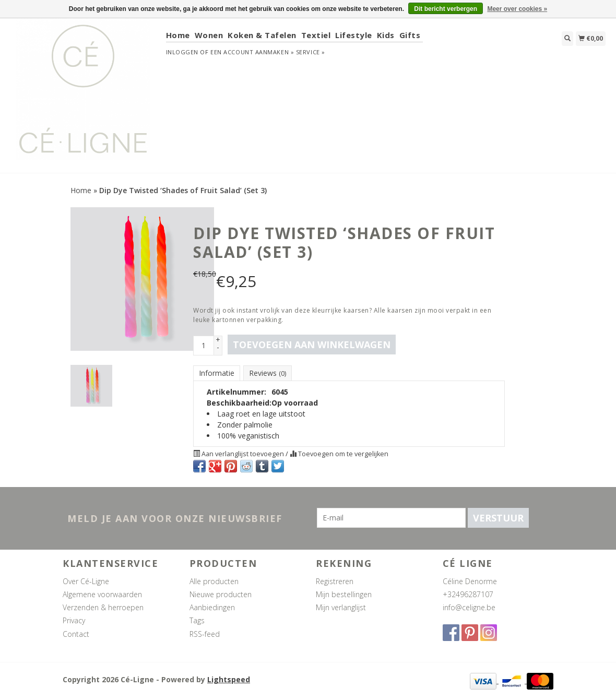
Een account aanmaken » (252, 52)
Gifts (410, 35)
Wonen (209, 35)
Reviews (268, 373)
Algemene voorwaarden (102, 594)
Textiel (316, 35)
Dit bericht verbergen (446, 9)
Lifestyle (354, 35)
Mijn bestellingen (344, 594)
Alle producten (214, 581)
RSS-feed (205, 634)
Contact (76, 634)
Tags (197, 620)
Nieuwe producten (221, 594)
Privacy (74, 620)
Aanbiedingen (212, 607)
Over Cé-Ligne (86, 581)
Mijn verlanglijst (341, 607)
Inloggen (182, 52)
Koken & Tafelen (262, 35)
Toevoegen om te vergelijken (339, 454)
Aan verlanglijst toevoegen (239, 454)
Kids (386, 35)
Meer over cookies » (517, 9)
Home (178, 35)
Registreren (335, 581)
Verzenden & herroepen (103, 607)
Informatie (217, 373)
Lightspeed (229, 679)
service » (311, 52)
